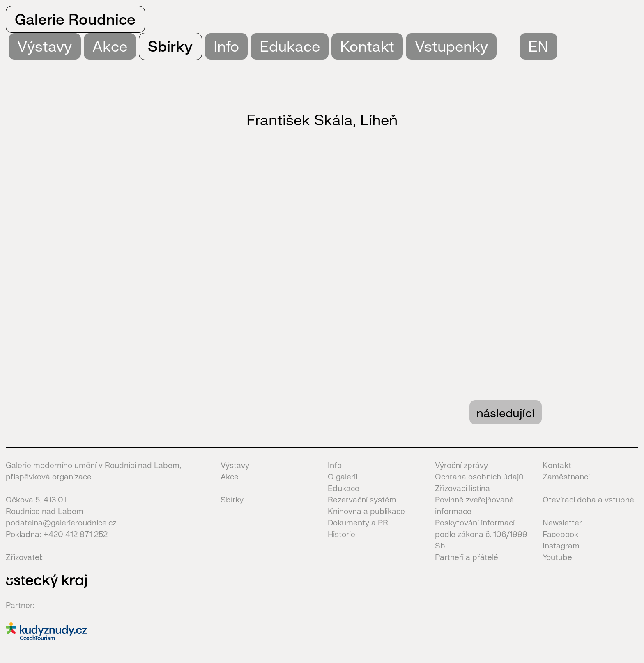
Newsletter (562, 523)
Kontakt (367, 46)
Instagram (561, 546)
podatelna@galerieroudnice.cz (61, 523)
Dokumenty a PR (358, 523)
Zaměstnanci (566, 477)
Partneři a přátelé (467, 557)
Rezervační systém (362, 500)
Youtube (557, 557)
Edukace (290, 46)
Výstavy (235, 465)
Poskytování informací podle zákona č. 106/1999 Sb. (481, 534)
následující (506, 413)
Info (226, 46)
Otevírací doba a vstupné (588, 500)
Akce (110, 46)
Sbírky (232, 500)
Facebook (560, 534)
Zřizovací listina (462, 488)
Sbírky (170, 46)
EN (538, 46)
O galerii (343, 477)
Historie (342, 534)
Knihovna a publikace (366, 511)
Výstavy (45, 46)
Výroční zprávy (461, 465)
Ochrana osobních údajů (479, 477)
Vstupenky (451, 46)
